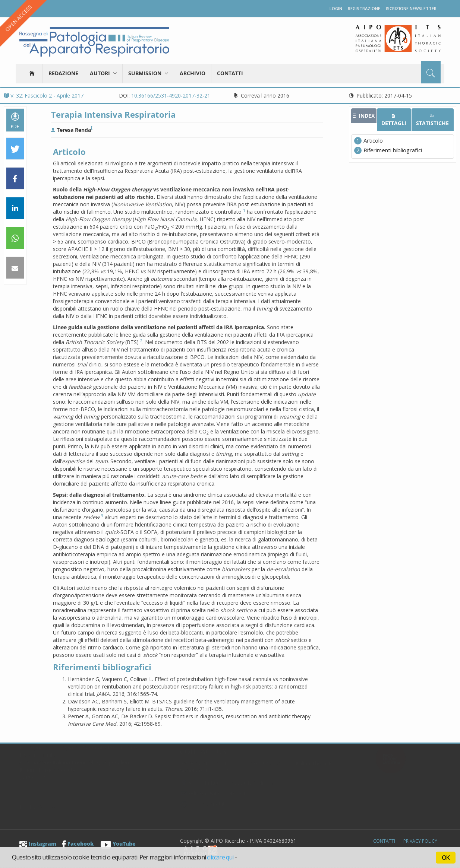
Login (336, 8)
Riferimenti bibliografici (393, 150)
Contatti (230, 73)
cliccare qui (220, 857)
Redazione (63, 73)
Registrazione (364, 8)
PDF (15, 120)
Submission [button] (148, 73)
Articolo (373, 140)
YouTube (118, 844)
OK (446, 858)
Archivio (193, 73)
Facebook (78, 844)
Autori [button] (103, 73)
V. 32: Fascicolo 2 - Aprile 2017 (44, 96)
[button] (15, 149)
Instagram (38, 844)
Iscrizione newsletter (411, 8)
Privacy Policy (420, 841)
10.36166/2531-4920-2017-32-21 (171, 96)
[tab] (364, 116)
